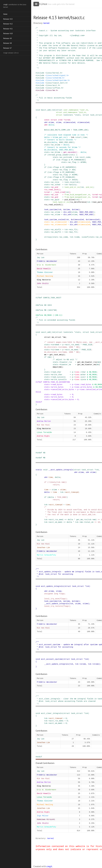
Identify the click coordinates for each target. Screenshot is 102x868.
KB (45, 305)
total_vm (89, 522)
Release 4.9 (8, 38)
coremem (55, 345)
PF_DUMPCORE (68, 172)
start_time (82, 137)
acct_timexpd (72, 492)
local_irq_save (52, 599)
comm (77, 237)
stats (78, 115)
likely (53, 482)
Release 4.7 (8, 48)
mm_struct (56, 337)
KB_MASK (48, 315)
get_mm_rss (82, 520)
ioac (77, 372)
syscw (83, 380)
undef (39, 453)
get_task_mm (55, 355)
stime (59, 123)
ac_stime (56, 215)
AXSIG (75, 180)
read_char (56, 372)
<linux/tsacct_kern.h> (56, 83)
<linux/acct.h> (53, 85)
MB (45, 310)
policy (73, 185)
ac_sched (56, 185)
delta (51, 125)
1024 (50, 305)
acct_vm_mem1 (72, 350)
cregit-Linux (40, 4)
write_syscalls (59, 380)
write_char (57, 375)
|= (78, 162)
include (40, 73)
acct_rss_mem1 (73, 345)
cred (60, 120)
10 (99, 522)
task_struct (96, 115)
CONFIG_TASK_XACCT (52, 298)
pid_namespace (70, 113)
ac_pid (55, 187)
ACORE (75, 175)
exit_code (85, 157)
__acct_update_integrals (61, 470)
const (47, 120)
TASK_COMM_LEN (80, 130)
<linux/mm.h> (52, 90)
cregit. (49, 866)
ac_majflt (56, 232)
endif (39, 402)
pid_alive (69, 200)
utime (51, 123)
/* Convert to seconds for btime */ (62, 147)
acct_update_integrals (52, 586)
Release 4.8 (8, 43)
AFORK (83, 162)
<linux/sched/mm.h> (55, 78)
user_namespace (71, 110)
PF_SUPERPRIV (69, 167)
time (51, 477)
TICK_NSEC (62, 497)
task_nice (69, 182)
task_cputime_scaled (54, 220)
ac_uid (55, 195)
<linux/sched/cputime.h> (58, 80)
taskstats (68, 115)
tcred (67, 120)
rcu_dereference (78, 202)
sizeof (85, 237)
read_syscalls (59, 377)
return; (57, 485)
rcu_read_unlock (52, 205)
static (39, 470)
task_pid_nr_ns (72, 187)
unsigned (48, 594)
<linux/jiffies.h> (54, 88)
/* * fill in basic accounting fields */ (54, 98)
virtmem (55, 350)
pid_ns (83, 113)
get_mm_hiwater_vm (86, 365)
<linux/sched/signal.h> (57, 76)
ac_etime (56, 145)
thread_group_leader (59, 155)
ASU (74, 170)
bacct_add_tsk (48, 110)
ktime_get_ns (59, 137)
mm (65, 337)
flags (65, 160)
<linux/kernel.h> (54, 73)
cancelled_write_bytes (63, 390)
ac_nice (55, 182)
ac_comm (64, 237)
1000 (71, 347)
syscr (83, 377)
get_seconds (69, 152)
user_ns (84, 110)
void (38, 110)
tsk (73, 137)
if (45, 155)
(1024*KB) (52, 310)
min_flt (74, 230)
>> (99, 520)
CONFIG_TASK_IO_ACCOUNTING (56, 382)
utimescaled (69, 123)
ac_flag (73, 162)
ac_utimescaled (59, 222)
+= (66, 520)
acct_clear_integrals (52, 713)
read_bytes (57, 385)
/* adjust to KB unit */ (65, 360)
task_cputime (51, 210)
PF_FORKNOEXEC (78, 160)
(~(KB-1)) (58, 315)
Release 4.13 (8, 19)
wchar (83, 375)
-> (75, 137)
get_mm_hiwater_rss (87, 362)
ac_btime (56, 152)
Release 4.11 (8, 29)
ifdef (39, 298)
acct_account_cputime (52, 659)
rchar (83, 372)
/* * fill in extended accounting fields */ (55, 320)
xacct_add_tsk (48, 332)
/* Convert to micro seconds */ (60, 140)
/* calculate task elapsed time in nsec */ (66, 135)
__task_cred (59, 192)
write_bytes (58, 387)
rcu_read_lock (51, 190)
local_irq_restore (53, 606)
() (67, 137)
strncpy (48, 237)
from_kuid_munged (73, 195)
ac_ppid (55, 200)
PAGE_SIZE (88, 345)
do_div (47, 142)
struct (59, 110)
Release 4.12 (8, 24)
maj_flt (74, 232)
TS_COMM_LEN (64, 130)
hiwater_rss (66, 362)
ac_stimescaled (59, 225)
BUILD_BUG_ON (51, 130)
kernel (46, 23)
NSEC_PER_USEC (66, 142)
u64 (46, 123)
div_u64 (67, 212)
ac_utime (56, 212)
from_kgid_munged (73, 197)
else (39, 392)
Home (5, 14)
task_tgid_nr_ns (61, 202)
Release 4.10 (8, 33)
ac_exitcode (66, 157)
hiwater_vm (66, 365)
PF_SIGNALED (68, 177)
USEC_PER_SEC (66, 150)
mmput (55, 367)
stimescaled (83, 123)
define (40, 305)
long (56, 594)
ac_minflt (56, 230)
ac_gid (55, 197)
